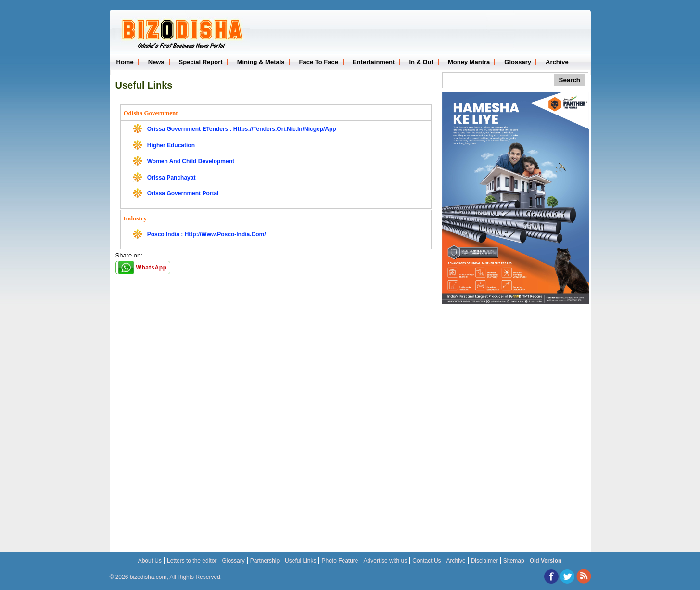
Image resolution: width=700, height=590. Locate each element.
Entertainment (374, 62)
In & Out (421, 62)
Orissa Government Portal (183, 193)
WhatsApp (152, 268)
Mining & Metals (261, 62)
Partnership (265, 561)
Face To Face (319, 62)
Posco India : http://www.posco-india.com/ (207, 234)
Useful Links (144, 85)
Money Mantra (469, 62)
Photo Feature (340, 561)
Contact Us (426, 561)
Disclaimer (484, 561)
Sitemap (514, 561)
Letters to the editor (192, 561)
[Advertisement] (515, 367)
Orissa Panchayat (172, 178)
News (156, 62)
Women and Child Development (191, 161)
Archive (557, 62)
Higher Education (171, 145)
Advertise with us (386, 561)
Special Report (201, 62)
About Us (150, 561)
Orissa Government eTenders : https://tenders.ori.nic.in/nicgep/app (242, 129)
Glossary (518, 62)
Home (125, 62)
